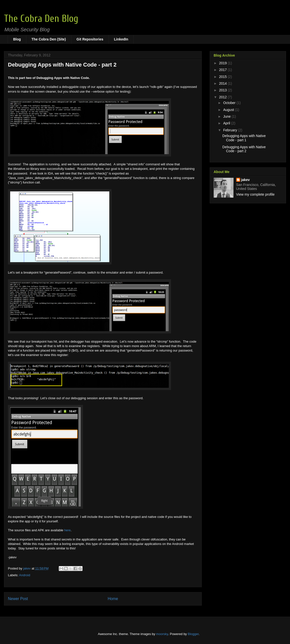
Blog (17, 39)
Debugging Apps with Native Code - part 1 (244, 138)
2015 (223, 77)
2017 (223, 70)
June (227, 116)
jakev (246, 180)
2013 (223, 90)
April (227, 123)
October (230, 103)
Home (113, 599)
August (229, 110)
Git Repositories (90, 39)
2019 (223, 63)
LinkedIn (121, 39)
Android (25, 575)
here (67, 530)
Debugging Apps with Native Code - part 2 (244, 149)
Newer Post (18, 599)
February (231, 130)
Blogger (193, 634)
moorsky (162, 634)
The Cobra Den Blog (41, 19)
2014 (223, 83)
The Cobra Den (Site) (49, 39)
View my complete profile (255, 194)
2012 (223, 97)
